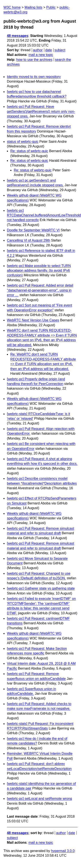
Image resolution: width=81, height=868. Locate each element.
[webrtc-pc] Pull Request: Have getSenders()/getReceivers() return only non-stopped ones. (41, 111)
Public (51, 7)
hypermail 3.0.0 (63, 851)
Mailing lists (33, 7)
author (38, 50)
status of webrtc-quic (23, 142)
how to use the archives (34, 60)
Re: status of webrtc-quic (29, 151)
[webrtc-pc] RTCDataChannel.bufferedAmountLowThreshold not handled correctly (44, 215)
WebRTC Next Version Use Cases (33, 320)
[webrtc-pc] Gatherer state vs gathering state (41, 588)
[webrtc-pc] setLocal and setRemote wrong (39, 799)
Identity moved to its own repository (34, 77)
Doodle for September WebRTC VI (33, 230)
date (48, 50)
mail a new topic (41, 55)
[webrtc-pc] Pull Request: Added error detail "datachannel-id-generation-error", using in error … (40, 290)
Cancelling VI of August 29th (28, 240)
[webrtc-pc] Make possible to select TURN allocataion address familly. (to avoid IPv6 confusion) (39, 271)
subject (60, 50)
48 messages (18, 36)
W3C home (12, 7)
